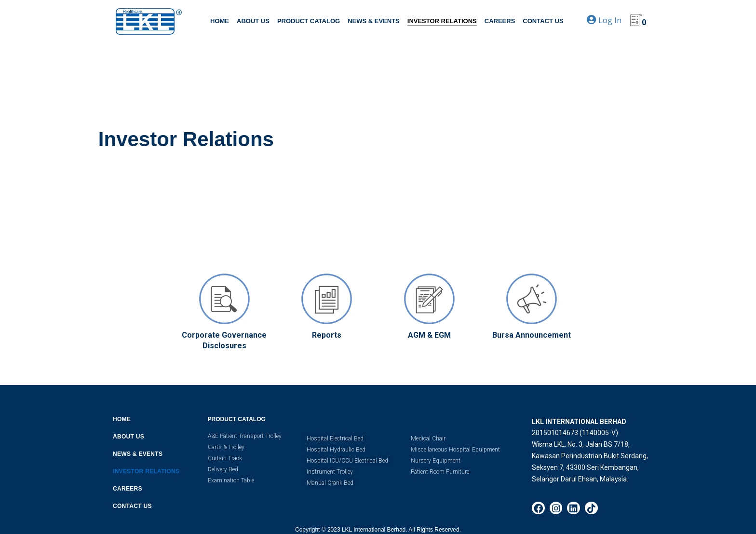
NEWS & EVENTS (374, 21)
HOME (220, 21)
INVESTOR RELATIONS (442, 21)
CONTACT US (543, 21)
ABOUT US (253, 21)
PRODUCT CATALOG (309, 21)
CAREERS (500, 21)
